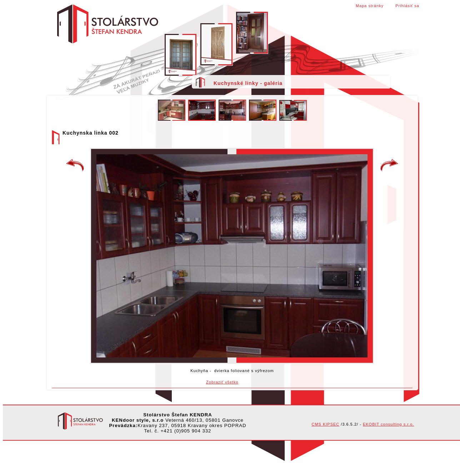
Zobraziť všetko (222, 382)
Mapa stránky (370, 6)
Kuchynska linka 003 (389, 166)
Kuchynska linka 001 (75, 166)
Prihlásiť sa (407, 6)
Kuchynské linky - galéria (248, 83)
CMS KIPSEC (325, 424)
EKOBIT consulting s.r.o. (389, 424)
